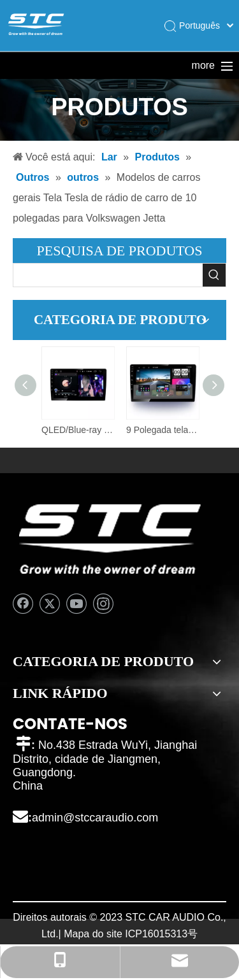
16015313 (165, 934)
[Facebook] (23, 604)
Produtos (93, 65)
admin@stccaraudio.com (95, 818)
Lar (31, 65)
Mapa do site (93, 934)
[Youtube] (76, 604)
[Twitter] (50, 604)
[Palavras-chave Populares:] (214, 275)
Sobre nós (156, 65)
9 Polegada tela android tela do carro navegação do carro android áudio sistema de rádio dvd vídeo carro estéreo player (162, 430)
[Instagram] (103, 604)
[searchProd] (108, 275)
